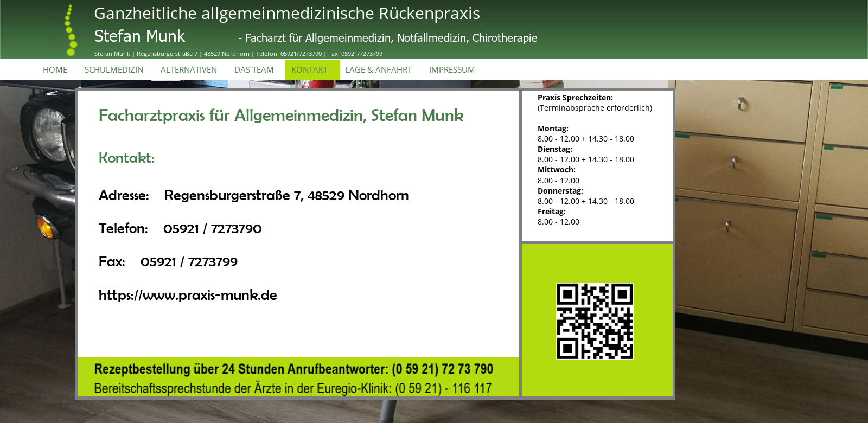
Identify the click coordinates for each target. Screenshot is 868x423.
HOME (55, 70)
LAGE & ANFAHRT (378, 70)
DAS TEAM (254, 70)
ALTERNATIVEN (189, 70)
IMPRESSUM (452, 70)
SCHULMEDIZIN (114, 70)
